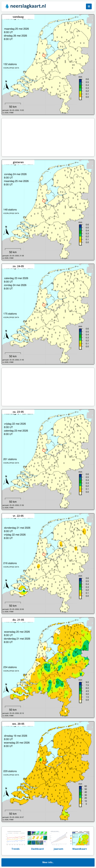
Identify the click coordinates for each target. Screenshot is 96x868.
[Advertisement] (48, 137)
